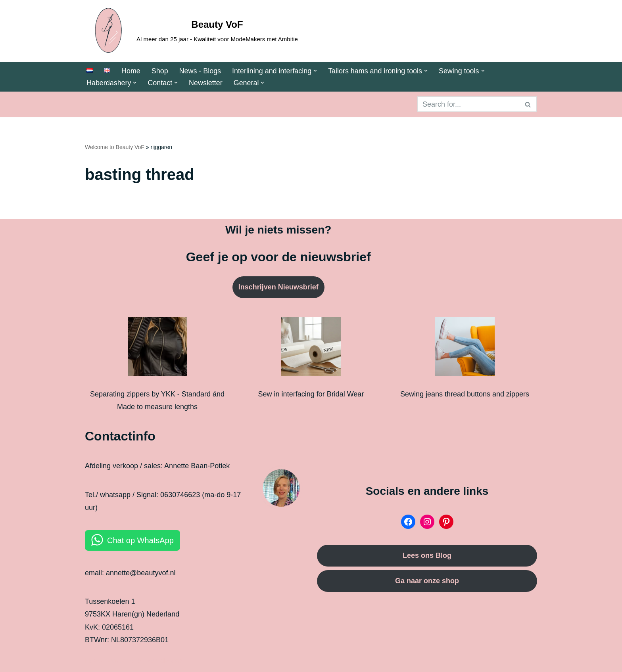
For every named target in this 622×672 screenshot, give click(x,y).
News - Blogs (200, 71)
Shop (160, 71)
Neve (93, 661)
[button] (316, 71)
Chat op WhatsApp (140, 540)
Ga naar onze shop (427, 581)
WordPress (165, 661)
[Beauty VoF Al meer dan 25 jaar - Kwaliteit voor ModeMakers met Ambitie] (191, 31)
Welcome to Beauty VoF (115, 147)
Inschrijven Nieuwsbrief (278, 287)
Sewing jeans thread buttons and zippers (465, 394)
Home (131, 71)
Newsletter (206, 83)
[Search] (468, 105)
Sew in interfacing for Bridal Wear (311, 394)
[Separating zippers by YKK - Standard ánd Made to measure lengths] (157, 349)
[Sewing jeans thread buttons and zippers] (465, 349)
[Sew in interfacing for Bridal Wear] (311, 349)
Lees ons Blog (427, 556)
